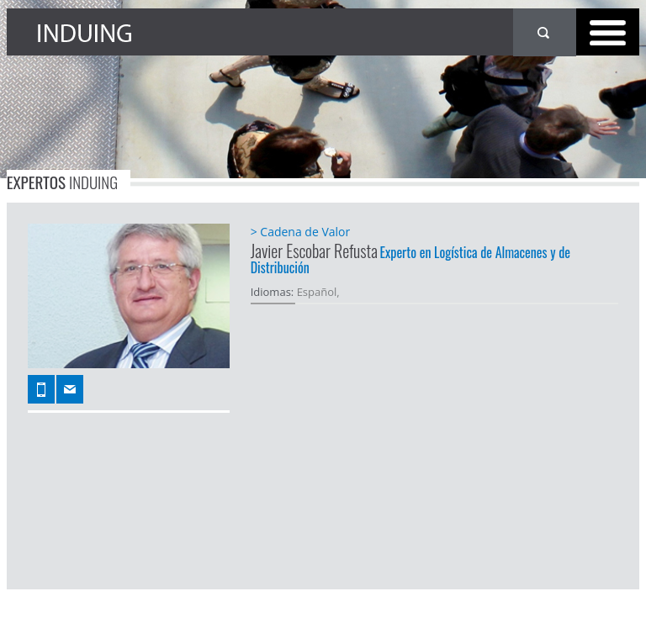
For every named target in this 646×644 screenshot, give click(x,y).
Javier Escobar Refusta (314, 251)
